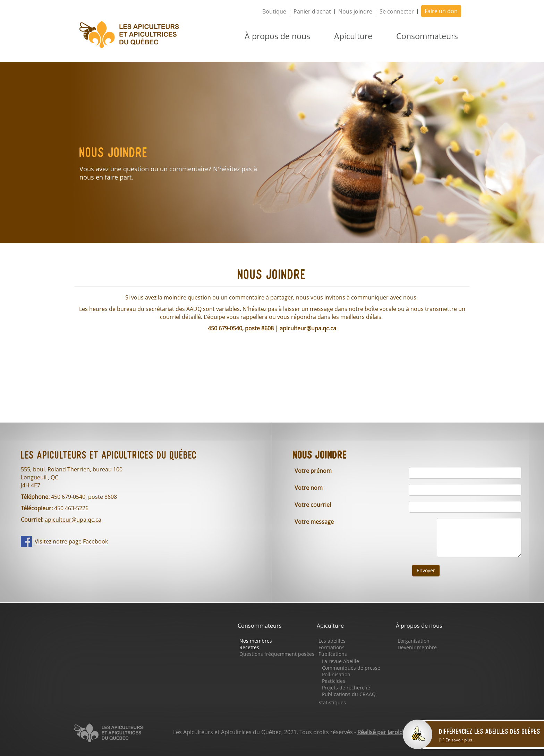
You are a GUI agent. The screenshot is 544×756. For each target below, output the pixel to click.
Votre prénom (313, 471)
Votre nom (309, 488)
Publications (333, 654)
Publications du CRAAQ (349, 694)
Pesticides (334, 681)
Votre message (314, 522)
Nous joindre (355, 11)
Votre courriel (313, 505)
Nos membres (256, 641)
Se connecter (397, 11)
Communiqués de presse (351, 668)
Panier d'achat (312, 11)
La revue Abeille (341, 661)
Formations (331, 647)
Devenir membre (417, 647)
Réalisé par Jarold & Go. (388, 732)
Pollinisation (336, 674)
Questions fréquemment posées (277, 654)
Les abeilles (332, 641)
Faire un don (441, 11)
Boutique (274, 11)
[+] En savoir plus (456, 740)
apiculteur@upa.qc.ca (308, 328)
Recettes (249, 647)
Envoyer (426, 570)
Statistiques (332, 702)
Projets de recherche (346, 688)
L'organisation (414, 641)
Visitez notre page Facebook (71, 541)
